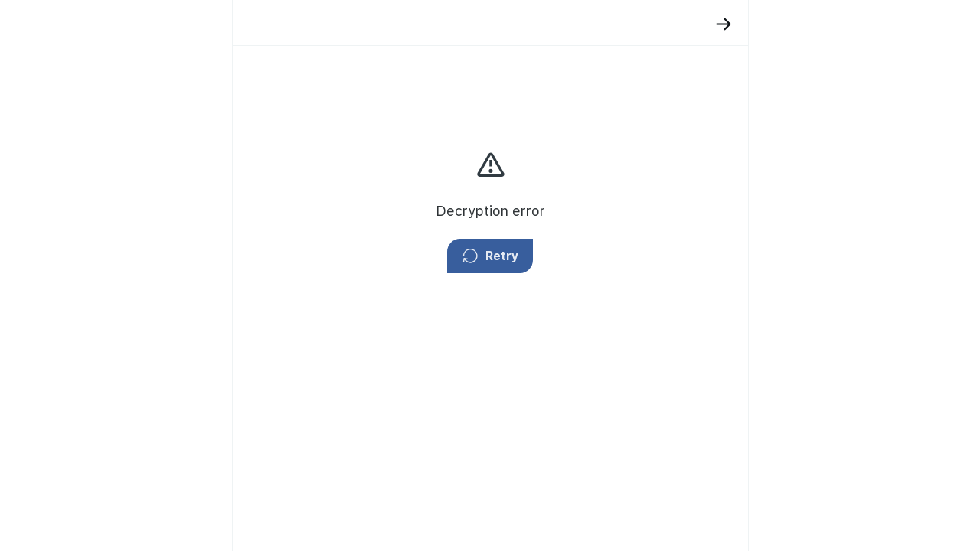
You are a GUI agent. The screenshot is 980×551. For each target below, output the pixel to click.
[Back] (595, 24)
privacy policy (687, 179)
